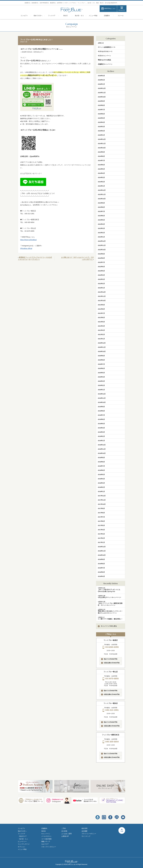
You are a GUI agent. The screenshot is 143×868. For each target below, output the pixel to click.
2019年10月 (102, 402)
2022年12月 (102, 241)
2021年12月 (102, 292)
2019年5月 (101, 424)
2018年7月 (101, 466)
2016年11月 (102, 551)
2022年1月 (101, 288)
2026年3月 (101, 76)
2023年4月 (101, 224)
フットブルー (72, 10)
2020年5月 (101, 373)
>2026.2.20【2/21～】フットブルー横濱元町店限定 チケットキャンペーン (110, 603)
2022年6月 (101, 267)
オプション (22, 847)
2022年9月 (101, 254)
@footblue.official (26, 248)
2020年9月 (101, 356)
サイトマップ (86, 836)
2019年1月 (101, 441)
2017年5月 (101, 525)
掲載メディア (46, 841)
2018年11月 (102, 449)
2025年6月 (101, 114)
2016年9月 (101, 559)
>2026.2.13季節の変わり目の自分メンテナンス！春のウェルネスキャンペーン (110, 611)
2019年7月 (101, 415)
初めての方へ (38, 16)
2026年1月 (101, 84)
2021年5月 (101, 322)
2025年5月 (101, 118)
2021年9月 (101, 305)
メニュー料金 (93, 16)
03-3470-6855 (111, 679)
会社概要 (84, 831)
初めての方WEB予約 (109, 659)
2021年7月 (101, 313)
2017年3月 (101, 534)
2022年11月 (102, 245)
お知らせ (101, 43)
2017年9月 (101, 508)
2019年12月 (102, 394)
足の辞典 (64, 831)
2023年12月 (102, 190)
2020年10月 (102, 351)
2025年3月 (101, 127)
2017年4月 (101, 530)
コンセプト (24, 16)
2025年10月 (102, 97)
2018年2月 (101, 487)
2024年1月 (101, 186)
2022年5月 (101, 271)
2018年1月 (101, 492)
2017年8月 (101, 513)
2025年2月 (101, 131)
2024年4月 (101, 173)
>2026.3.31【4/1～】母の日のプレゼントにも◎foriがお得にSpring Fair (109, 590)
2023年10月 (102, 199)
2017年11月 (102, 500)
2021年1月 (101, 339)
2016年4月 (101, 576)
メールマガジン (46, 836)
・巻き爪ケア (22, 836)
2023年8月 (101, 207)
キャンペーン (46, 834)
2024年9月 (101, 152)
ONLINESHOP (122, 10)
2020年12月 (102, 343)
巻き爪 (66, 16)
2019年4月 (101, 428)
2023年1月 (101, 237)
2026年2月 (101, 80)
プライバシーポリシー (89, 834)
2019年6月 (101, 419)
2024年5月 (101, 169)
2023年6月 (101, 216)
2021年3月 (101, 330)
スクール (121, 16)
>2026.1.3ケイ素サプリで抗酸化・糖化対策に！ (110, 618)
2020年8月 (101, 360)
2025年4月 (101, 122)
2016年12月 (102, 547)
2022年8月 (101, 258)
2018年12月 (102, 445)
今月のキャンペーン (104, 56)
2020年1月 (101, 390)
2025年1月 (101, 135)
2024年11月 (102, 144)
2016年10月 (102, 555)
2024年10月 (102, 148)
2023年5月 (101, 220)
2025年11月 (102, 93)
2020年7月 (101, 364)
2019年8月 (101, 411)
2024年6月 (101, 165)
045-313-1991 (111, 710)
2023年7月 (101, 211)
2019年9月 (101, 407)
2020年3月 (101, 381)
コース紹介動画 (46, 839)
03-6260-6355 (111, 647)
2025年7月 (101, 110)
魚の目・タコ (79, 16)
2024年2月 (101, 182)
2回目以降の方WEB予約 (110, 663)
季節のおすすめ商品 (104, 60)
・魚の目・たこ (23, 839)
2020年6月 (101, 368)
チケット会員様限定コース (107, 47)
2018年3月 (101, 483)
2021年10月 (102, 301)
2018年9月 (101, 458)
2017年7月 (101, 517)
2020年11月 (102, 347)
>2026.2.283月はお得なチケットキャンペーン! (109, 597)
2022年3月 (101, 279)
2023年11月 (102, 194)
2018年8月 (101, 462)
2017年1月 (101, 542)
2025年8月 (101, 105)
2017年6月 (101, 521)
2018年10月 (102, 453)
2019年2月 (101, 436)
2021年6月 (101, 318)
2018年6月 (101, 470)
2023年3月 (101, 228)
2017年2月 (101, 538)
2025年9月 (101, 101)
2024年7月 (101, 161)
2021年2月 (101, 335)
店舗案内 (107, 16)
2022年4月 (101, 275)
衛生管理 (84, 828)
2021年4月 (101, 326)
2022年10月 (102, 250)
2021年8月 (101, 309)
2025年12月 (102, 88)
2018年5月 (101, 475)
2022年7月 (101, 262)
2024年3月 (101, 177)
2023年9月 (101, 203)
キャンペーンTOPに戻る (107, 626)
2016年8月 (101, 564)
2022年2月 (101, 284)
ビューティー (22, 841)
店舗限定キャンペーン (105, 64)
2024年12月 (102, 139)
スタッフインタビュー (49, 847)
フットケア (52, 16)
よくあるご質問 (67, 834)
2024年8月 (101, 156)
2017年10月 (102, 504)
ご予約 (64, 828)
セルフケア (45, 844)
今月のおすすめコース (105, 51)
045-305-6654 (111, 742)
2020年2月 (101, 385)
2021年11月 (102, 296)
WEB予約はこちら (110, 8)
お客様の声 (65, 836)
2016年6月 (101, 572)
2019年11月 (102, 398)
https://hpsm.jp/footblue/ (28, 240)
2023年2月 (101, 233)
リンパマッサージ (24, 844)
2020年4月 (101, 377)
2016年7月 (101, 568)
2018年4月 (101, 479)
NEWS (44, 831)
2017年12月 (102, 496)
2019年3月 (101, 432)
